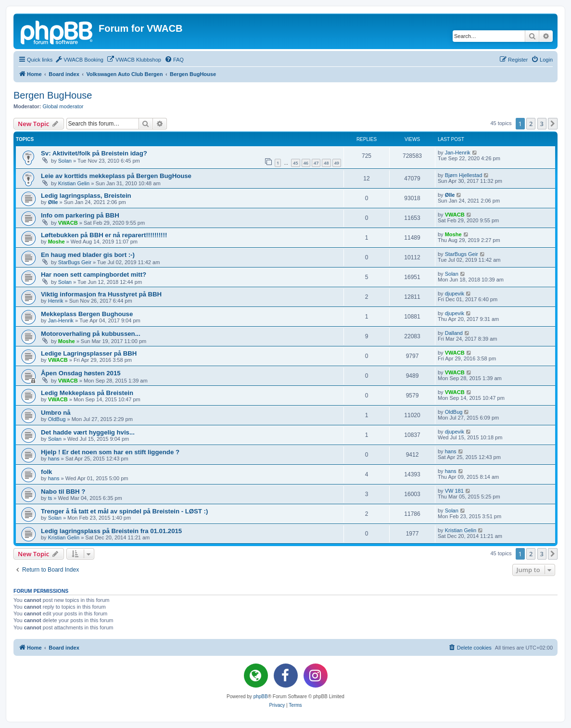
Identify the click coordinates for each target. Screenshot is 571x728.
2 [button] (531, 124)
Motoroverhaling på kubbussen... (91, 334)
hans (54, 459)
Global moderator (63, 106)
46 (306, 163)
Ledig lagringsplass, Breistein (86, 196)
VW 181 (454, 491)
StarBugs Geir (75, 262)
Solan (65, 161)
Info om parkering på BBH (80, 215)
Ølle (53, 202)
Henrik (56, 301)
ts (50, 498)
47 (316, 163)
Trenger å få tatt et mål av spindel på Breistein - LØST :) (124, 511)
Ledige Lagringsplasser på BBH (89, 353)
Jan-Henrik (458, 153)
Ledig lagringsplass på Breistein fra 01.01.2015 (111, 531)
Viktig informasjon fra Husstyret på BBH (101, 294)
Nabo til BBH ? (63, 492)
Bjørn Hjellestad (464, 175)
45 (295, 163)
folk (46, 472)
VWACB (68, 223)
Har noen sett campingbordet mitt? (94, 275)
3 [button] (542, 124)
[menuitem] (79, 60)
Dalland (454, 333)
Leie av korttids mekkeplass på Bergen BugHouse (116, 176)
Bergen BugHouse (53, 95)
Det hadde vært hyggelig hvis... (88, 432)
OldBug (57, 419)
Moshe (57, 242)
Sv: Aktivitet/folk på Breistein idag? (94, 153)
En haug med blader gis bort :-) (88, 255)
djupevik (455, 294)
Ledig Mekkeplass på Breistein (87, 393)
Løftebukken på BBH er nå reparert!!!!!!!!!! (104, 235)
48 (326, 163)
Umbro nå (56, 413)
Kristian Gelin (74, 183)
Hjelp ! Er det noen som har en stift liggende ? (110, 452)
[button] (553, 124)
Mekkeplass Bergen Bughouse (87, 314)
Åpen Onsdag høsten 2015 (81, 373)
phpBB (261, 696)
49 (337, 163)
